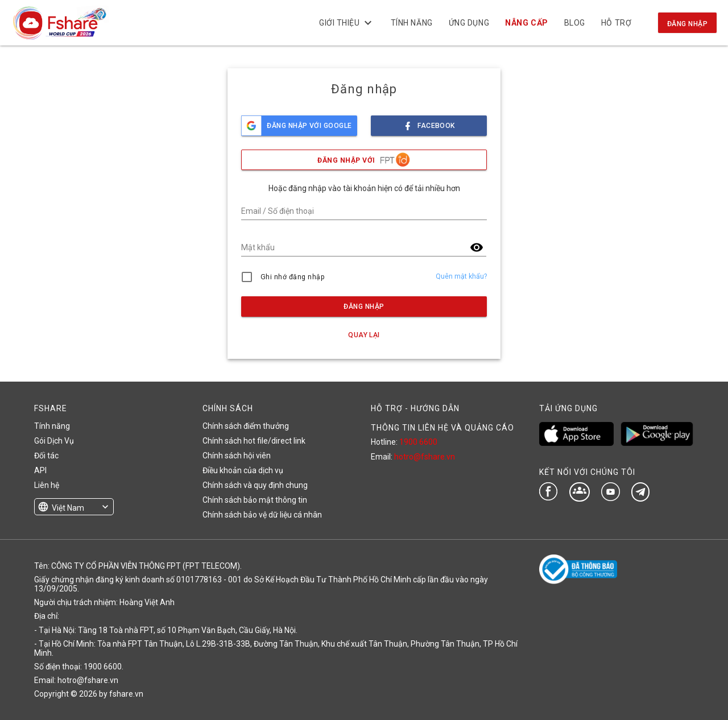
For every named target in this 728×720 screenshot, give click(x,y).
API (40, 470)
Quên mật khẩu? (461, 276)
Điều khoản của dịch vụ (243, 470)
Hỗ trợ (616, 23)
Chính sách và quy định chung (255, 485)
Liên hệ (47, 485)
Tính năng (412, 23)
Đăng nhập (687, 24)
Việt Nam (68, 508)
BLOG (575, 23)
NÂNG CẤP (526, 23)
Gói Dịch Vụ (54, 441)
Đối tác (46, 456)
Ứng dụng (469, 23)
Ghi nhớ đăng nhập (293, 277)
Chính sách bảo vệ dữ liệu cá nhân (262, 515)
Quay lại (364, 335)
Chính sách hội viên (237, 456)
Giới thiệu (347, 23)
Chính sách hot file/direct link (254, 441)
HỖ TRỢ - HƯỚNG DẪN (415, 408)
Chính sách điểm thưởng (246, 426)
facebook (429, 123)
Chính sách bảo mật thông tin (255, 500)
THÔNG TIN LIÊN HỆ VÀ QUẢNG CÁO (442, 428)
